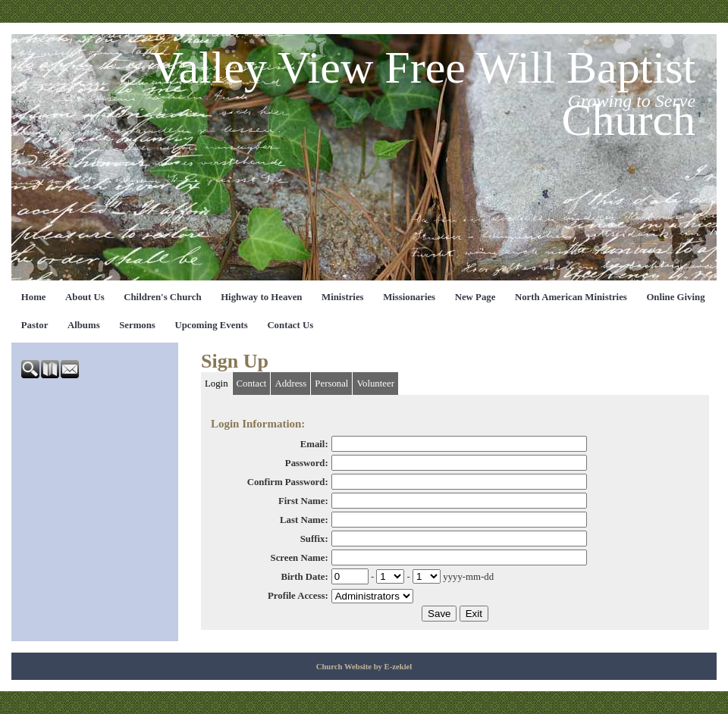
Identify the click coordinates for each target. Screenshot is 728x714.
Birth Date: (304, 577)
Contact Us (290, 325)
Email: (314, 444)
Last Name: (304, 520)
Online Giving (675, 297)
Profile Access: (298, 596)
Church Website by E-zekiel (364, 667)
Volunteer (375, 384)
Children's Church (162, 297)
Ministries (342, 297)
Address (290, 384)
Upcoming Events (211, 325)
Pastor (35, 325)
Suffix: (314, 539)
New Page (475, 297)
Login (217, 384)
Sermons (137, 325)
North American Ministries (571, 297)
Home (34, 297)
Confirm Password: (288, 482)
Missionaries (409, 297)
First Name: (303, 501)
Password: (307, 463)
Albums (84, 325)
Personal (331, 384)
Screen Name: (300, 558)
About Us (85, 297)
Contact (252, 384)
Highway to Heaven (261, 297)
